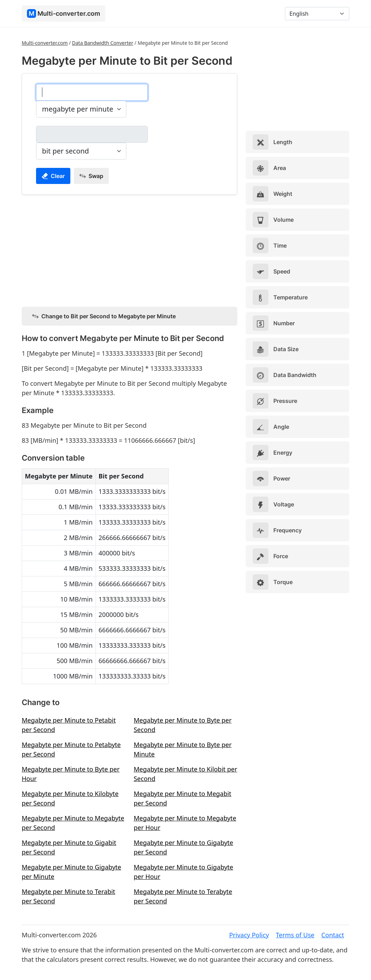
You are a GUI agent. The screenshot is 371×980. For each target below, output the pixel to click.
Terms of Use (295, 935)
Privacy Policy (249, 935)
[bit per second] (92, 134)
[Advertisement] (129, 249)
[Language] (317, 14)
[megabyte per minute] (92, 92)
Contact (333, 935)
